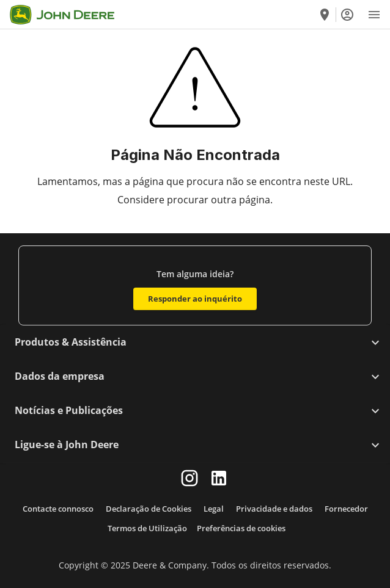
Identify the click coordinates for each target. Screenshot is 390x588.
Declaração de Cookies (149, 509)
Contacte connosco (58, 509)
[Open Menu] (374, 15)
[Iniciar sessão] (347, 15)
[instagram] (189, 478)
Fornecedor (346, 509)
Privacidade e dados (274, 509)
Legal (214, 509)
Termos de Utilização (147, 528)
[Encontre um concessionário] (325, 15)
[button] (195, 343)
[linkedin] (219, 478)
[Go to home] (62, 15)
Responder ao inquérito (195, 299)
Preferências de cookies (241, 528)
